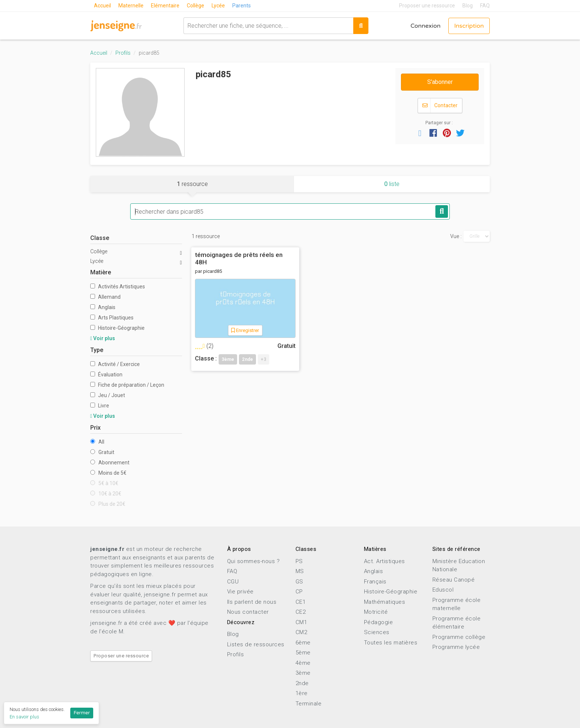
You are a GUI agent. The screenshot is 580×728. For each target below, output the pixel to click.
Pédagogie (379, 622)
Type (97, 350)
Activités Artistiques (118, 287)
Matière (101, 272)
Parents (242, 6)
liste (392, 184)
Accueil (102, 6)
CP (299, 592)
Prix (95, 428)
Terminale (309, 704)
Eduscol (443, 590)
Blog (468, 6)
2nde (302, 683)
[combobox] (268, 26)
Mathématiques (385, 602)
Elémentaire (165, 6)
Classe (100, 238)
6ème (303, 643)
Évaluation (106, 375)
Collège (195, 6)
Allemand (105, 297)
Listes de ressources (256, 644)
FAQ (485, 6)
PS (299, 561)
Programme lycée (456, 647)
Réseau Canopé (454, 580)
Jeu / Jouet (108, 395)
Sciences (377, 632)
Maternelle (131, 6)
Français (375, 582)
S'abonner (440, 82)
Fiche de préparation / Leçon (127, 385)
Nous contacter (248, 612)
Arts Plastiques (112, 318)
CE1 (301, 602)
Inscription (469, 26)
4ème (303, 663)
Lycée (218, 6)
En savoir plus (24, 717)
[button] (420, 133)
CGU (233, 582)
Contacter (440, 106)
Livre (100, 406)
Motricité (376, 612)
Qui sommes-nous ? (254, 561)
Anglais (103, 307)
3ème (303, 673)
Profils (123, 53)
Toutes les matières (391, 643)
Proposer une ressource (427, 6)
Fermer (82, 713)
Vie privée (240, 592)
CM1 (301, 622)
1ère (302, 693)
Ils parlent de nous (252, 602)
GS (299, 582)
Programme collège (459, 637)
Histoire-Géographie (117, 328)
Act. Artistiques (385, 561)
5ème (303, 653)
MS (300, 571)
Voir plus (103, 338)
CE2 (301, 612)
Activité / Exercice (115, 364)
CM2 (301, 632)
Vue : (456, 236)
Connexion (426, 26)
